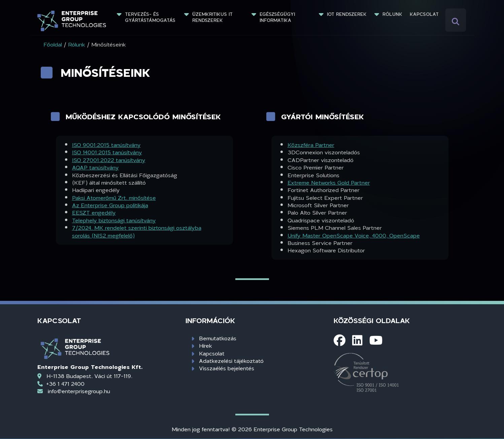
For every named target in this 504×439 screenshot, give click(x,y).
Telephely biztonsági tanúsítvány (114, 220)
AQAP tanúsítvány (95, 167)
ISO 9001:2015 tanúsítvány (106, 145)
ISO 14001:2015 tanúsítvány (107, 152)
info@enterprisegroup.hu (79, 391)
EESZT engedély (94, 212)
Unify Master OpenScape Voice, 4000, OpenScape (354, 235)
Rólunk (392, 14)
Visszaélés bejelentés (227, 368)
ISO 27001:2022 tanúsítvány (109, 160)
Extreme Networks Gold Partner (329, 182)
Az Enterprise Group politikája (110, 205)
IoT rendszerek (347, 14)
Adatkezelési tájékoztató (231, 361)
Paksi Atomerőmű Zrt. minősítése (114, 198)
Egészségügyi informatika (278, 17)
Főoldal (53, 44)
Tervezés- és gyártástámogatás (150, 17)
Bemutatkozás (218, 338)
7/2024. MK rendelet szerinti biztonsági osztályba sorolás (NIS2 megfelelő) (137, 231)
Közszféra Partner (311, 145)
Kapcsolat (424, 14)
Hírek (206, 346)
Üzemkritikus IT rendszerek (213, 17)
